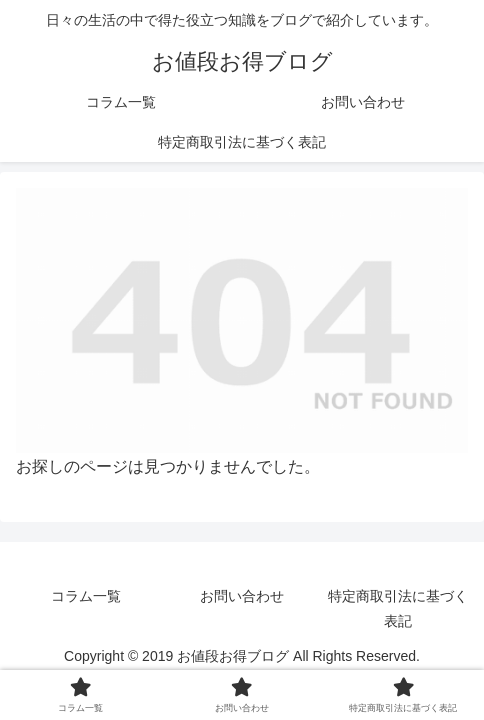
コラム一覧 (86, 596)
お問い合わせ (242, 596)
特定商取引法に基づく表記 (398, 608)
